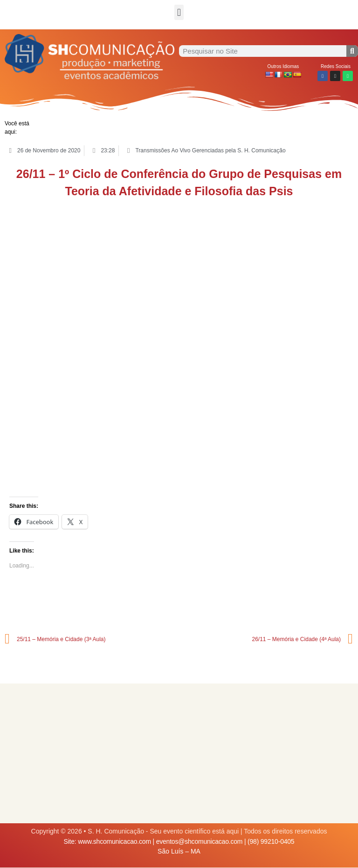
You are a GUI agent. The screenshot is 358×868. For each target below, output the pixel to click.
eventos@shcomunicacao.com (200, 841)
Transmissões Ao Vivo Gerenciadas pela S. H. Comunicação (210, 150)
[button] (179, 12)
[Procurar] (352, 51)
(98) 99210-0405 (271, 841)
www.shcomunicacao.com (114, 841)
